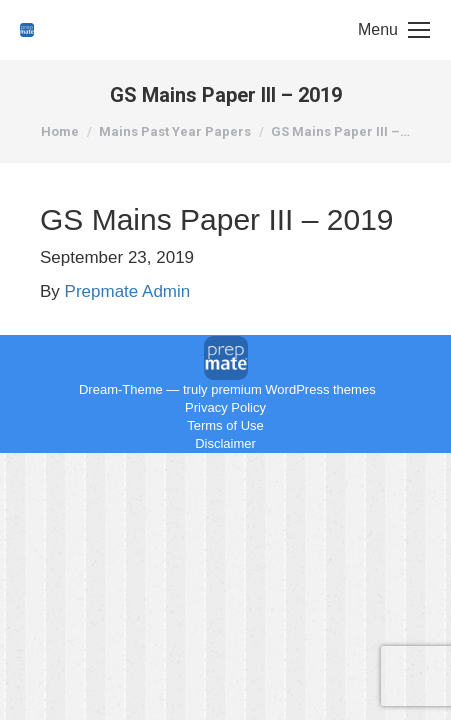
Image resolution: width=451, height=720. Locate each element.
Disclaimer (225, 443)
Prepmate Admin (128, 291)
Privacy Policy (225, 407)
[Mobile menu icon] (394, 30)
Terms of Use (225, 425)
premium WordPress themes (293, 389)
